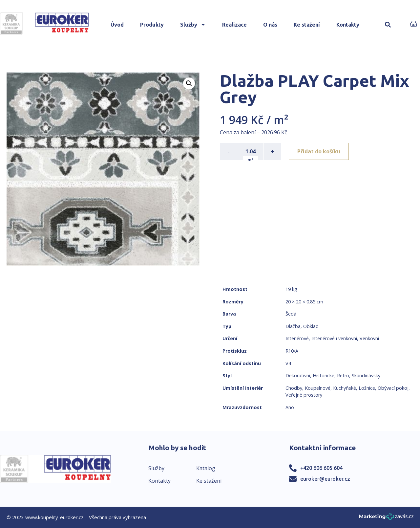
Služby (193, 25)
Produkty (152, 25)
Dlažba (293, 326)
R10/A (292, 351)
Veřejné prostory (304, 395)
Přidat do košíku (319, 151)
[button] (388, 25)
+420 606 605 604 (321, 468)
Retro (343, 375)
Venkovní (369, 338)
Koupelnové (318, 388)
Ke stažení (307, 25)
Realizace (234, 25)
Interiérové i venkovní (334, 338)
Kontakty (348, 25)
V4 (288, 363)
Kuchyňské (345, 388)
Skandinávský (366, 375)
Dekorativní (298, 375)
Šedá (291, 314)
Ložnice (367, 388)
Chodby (294, 388)
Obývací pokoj (393, 388)
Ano (290, 407)
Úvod (117, 25)
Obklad (311, 326)
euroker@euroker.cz (325, 479)
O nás (270, 25)
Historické (324, 375)
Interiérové (297, 338)
